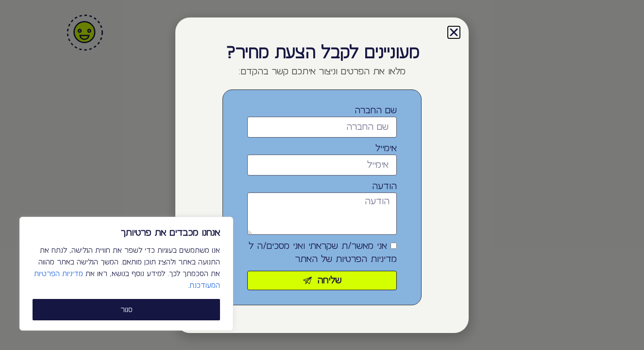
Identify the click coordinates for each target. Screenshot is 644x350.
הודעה (384, 186)
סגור (127, 310)
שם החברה (376, 110)
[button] (454, 32)
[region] (126, 274)
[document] (322, 175)
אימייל (386, 148)
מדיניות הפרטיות (366, 259)
